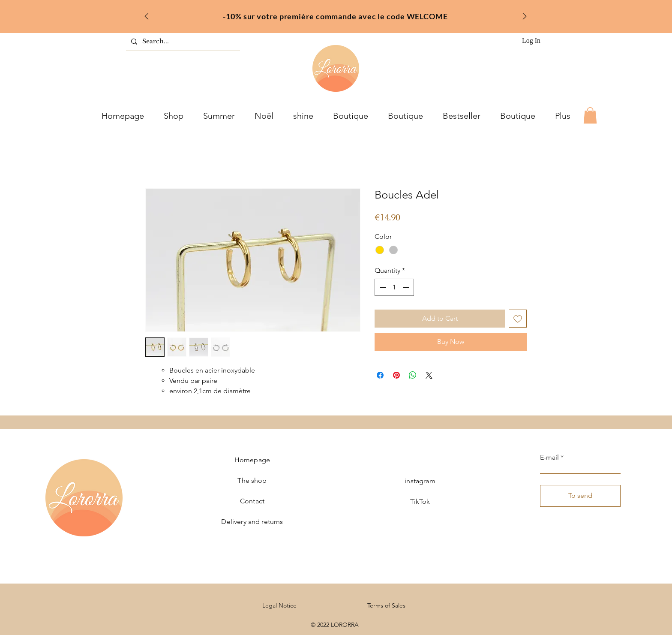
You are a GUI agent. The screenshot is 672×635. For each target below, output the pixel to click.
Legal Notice (279, 605)
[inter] (347, 14)
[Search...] (182, 42)
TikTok (420, 501)
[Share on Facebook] (380, 375)
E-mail (549, 457)
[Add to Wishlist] (518, 319)
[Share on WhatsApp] (413, 375)
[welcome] (325, 14)
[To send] (580, 496)
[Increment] (407, 287)
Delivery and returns (252, 522)
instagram (420, 481)
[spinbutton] (394, 287)
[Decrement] (382, 287)
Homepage (252, 460)
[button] (590, 115)
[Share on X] (429, 375)
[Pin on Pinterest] (396, 375)
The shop (252, 480)
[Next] (525, 17)
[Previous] (147, 17)
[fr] (336, 14)
